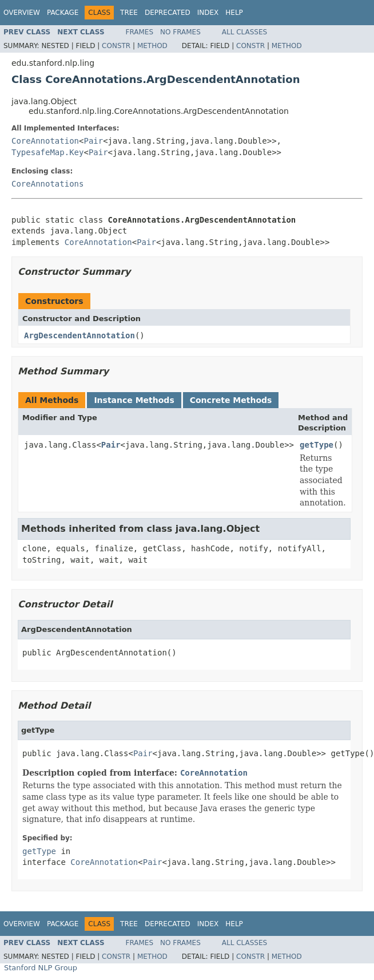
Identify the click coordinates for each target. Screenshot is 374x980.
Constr (116, 46)
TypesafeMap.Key (47, 152)
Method (152, 46)
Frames (140, 32)
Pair (93, 141)
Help (234, 13)
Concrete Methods (231, 400)
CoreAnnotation (45, 141)
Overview (22, 13)
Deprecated (168, 13)
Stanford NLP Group (41, 968)
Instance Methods (134, 400)
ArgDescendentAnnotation (79, 335)
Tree (129, 13)
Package (63, 13)
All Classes (244, 32)
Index (208, 13)
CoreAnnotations (47, 184)
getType (317, 445)
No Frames (180, 32)
